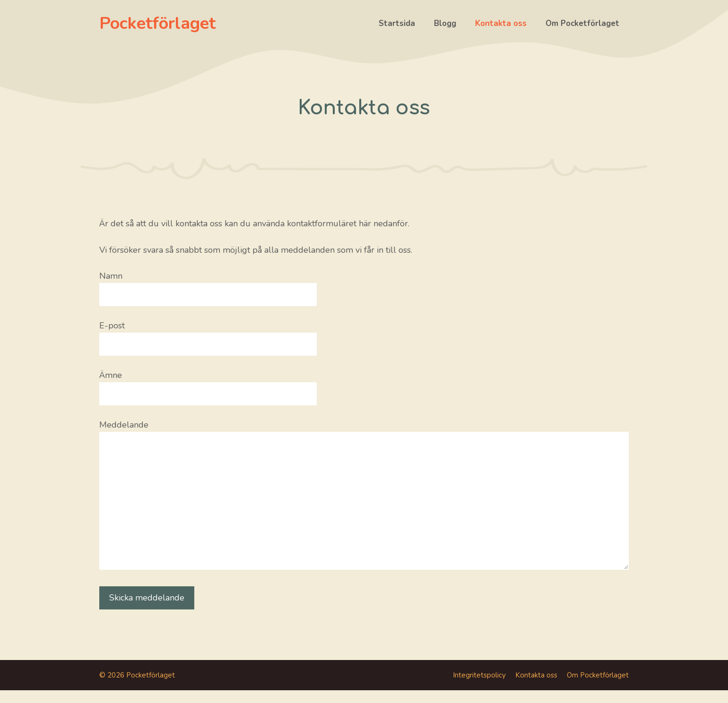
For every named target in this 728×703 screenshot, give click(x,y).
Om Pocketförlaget (582, 23)
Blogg (445, 23)
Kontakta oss (501, 23)
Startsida (397, 23)
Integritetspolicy (479, 675)
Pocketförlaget (157, 23)
